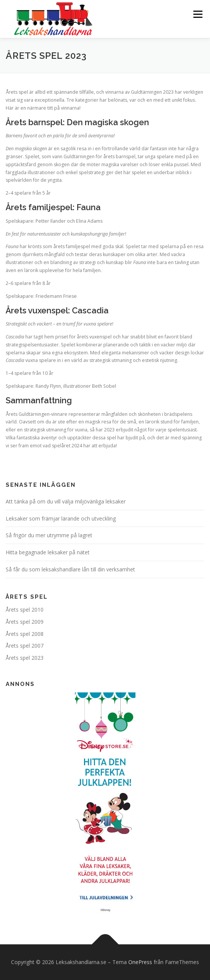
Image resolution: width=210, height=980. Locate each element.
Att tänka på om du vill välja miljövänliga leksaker (66, 501)
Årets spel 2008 (25, 634)
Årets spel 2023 (25, 658)
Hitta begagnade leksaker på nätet (48, 552)
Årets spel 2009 (25, 622)
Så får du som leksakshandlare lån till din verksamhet (70, 569)
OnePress (140, 962)
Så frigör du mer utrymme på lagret (49, 535)
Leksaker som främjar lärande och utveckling (61, 518)
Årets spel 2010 (25, 610)
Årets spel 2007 (25, 646)
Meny (197, 14)
